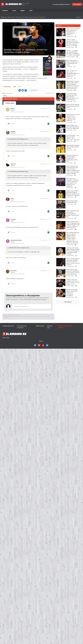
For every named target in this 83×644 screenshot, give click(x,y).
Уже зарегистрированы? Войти (62, 4)
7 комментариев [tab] (10, 103)
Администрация (40, 326)
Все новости (68, 302)
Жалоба (5, 96)
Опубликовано (17, 112)
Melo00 (13, 109)
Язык (41, 341)
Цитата (13, 124)
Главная (5, 11)
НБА (4, 93)
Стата (14, 11)
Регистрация (77, 4)
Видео (23, 11)
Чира (12, 198)
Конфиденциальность (8, 326)
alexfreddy (14, 271)
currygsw (13, 219)
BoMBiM (13, 132)
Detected (13, 164)
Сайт (31, 11)
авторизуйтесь (15, 300)
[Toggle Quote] (8, 139)
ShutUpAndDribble (16, 240)
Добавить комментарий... (21, 306)
